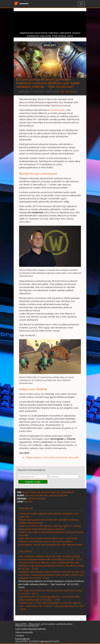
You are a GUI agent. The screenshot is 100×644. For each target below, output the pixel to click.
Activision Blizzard (58, 495)
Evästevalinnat (22, 639)
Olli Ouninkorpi (69, 91)
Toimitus (20, 636)
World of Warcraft (31, 492)
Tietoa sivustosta (24, 632)
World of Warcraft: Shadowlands (58, 492)
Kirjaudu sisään (33, 482)
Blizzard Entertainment (36, 495)
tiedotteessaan (58, 110)
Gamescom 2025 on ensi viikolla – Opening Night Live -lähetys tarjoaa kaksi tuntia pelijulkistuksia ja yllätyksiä (50, 527)
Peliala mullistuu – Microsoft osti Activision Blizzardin (52, 457)
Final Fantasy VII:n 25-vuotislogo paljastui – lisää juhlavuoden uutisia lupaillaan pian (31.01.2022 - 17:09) (49, 598)
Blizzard (28, 502)
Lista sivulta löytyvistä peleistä (30, 629)
